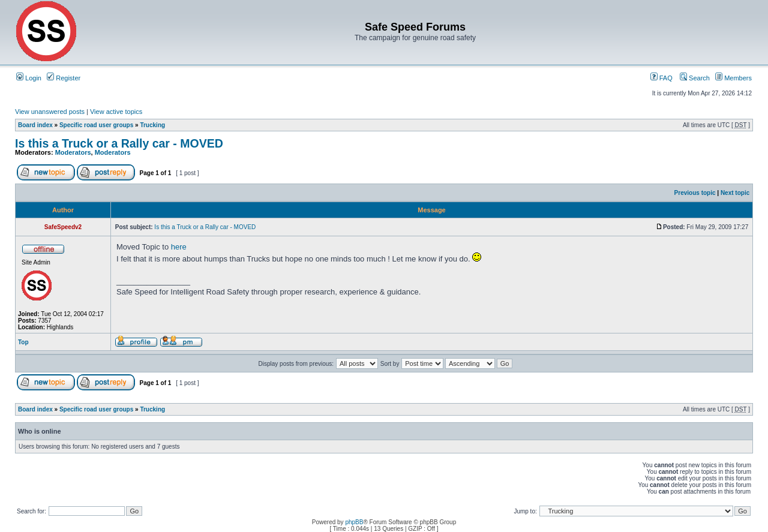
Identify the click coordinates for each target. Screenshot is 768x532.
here (179, 247)
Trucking (152, 125)
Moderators (73, 152)
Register (64, 78)
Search (695, 78)
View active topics (116, 112)
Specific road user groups (96, 125)
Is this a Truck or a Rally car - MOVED (119, 143)
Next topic (735, 193)
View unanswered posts (50, 112)
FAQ (661, 78)
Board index (35, 125)
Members (733, 78)
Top (23, 342)
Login (29, 78)
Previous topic (695, 193)
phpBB (354, 522)
